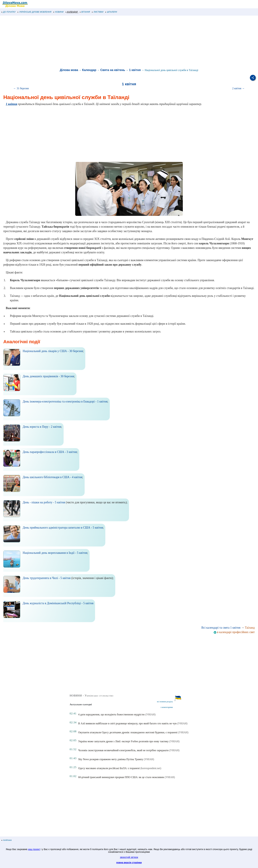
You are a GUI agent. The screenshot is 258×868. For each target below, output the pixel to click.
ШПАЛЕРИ (111, 12)
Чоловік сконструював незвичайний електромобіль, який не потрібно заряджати (123, 750)
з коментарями (167, 707)
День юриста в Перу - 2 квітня (42, 427)
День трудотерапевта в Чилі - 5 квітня (47, 578)
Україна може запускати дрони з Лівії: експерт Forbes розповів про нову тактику (123, 741)
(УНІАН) (150, 714)
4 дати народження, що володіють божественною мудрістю (111, 714)
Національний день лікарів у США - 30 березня (53, 351)
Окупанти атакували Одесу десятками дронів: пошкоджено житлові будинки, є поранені (128, 732)
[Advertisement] (99, 42)
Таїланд (250, 628)
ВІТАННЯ (85, 12)
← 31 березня (21, 88)
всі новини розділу (165, 702)
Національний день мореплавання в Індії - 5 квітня (55, 553)
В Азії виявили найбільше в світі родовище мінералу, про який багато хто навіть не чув (127, 723)
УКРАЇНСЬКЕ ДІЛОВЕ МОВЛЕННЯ (35, 12)
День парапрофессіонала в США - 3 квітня (50, 452)
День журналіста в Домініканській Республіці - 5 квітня (58, 603)
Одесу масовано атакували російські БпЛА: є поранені (109, 768)
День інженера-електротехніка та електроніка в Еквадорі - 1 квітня (65, 401)
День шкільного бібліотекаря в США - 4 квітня (52, 477)
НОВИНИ (59, 12)
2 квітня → (238, 88)
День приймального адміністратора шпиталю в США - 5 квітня (63, 528)
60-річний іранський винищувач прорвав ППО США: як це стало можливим (121, 777)
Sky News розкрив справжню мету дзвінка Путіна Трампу (111, 759)
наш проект (34, 849)
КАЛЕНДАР (72, 12)
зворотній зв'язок (129, 857)
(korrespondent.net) (151, 768)
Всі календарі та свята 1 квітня (221, 628)
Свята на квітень (113, 70)
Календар (89, 70)
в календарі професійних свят (234, 632)
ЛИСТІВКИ (98, 12)
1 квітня (135, 70)
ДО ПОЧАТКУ (9, 12)
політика (7, 840)
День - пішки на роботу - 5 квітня (44, 502)
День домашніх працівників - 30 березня (48, 376)
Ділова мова (69, 70)
